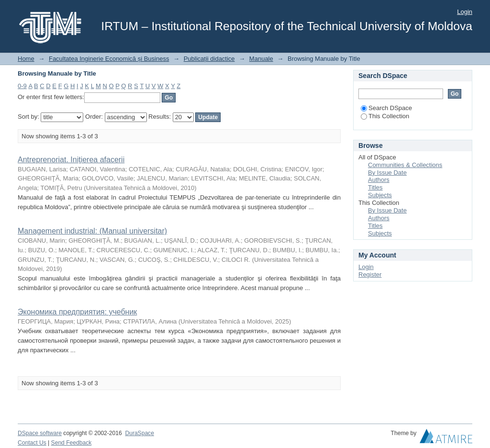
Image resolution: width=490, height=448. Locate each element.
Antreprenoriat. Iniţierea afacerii (71, 160)
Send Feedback (72, 443)
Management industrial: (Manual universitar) (92, 231)
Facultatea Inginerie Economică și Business (109, 59)
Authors (379, 180)
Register (370, 274)
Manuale (261, 59)
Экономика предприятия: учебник (77, 312)
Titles (375, 187)
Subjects (380, 195)
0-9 (22, 86)
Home (26, 59)
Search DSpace (386, 108)
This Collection (385, 116)
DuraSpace (139, 433)
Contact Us (32, 443)
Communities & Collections (405, 165)
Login (465, 12)
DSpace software (40, 433)
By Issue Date (387, 173)
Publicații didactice (209, 59)
